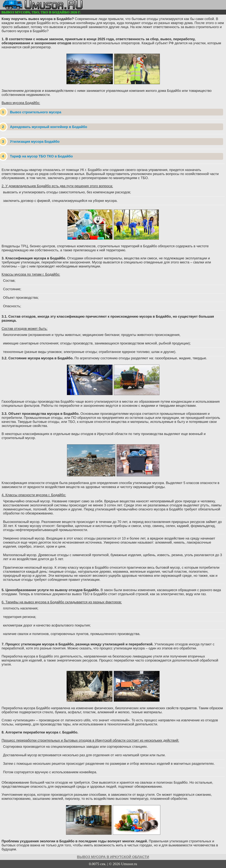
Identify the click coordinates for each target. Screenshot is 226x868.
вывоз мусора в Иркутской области (113, 857)
